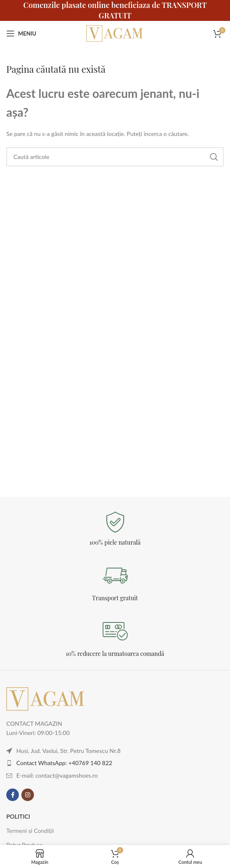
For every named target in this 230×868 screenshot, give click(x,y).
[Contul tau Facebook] (13, 795)
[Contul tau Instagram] (28, 795)
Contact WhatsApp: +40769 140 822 (64, 763)
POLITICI (18, 816)
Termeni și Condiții (30, 831)
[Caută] (115, 157)
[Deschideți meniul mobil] (21, 33)
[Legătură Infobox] (115, 529)
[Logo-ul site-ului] (115, 33)
